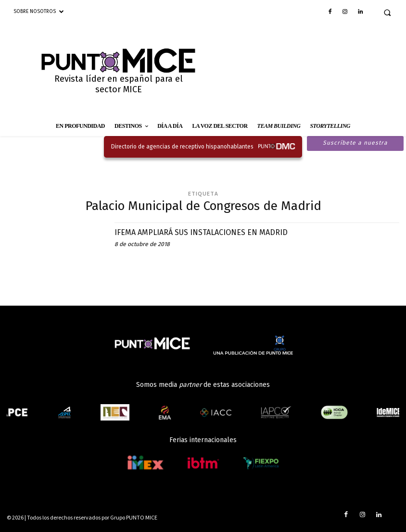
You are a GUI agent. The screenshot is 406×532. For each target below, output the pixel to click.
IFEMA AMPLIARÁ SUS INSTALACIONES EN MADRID (211, 232)
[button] (387, 12)
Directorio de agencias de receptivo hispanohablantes (182, 147)
